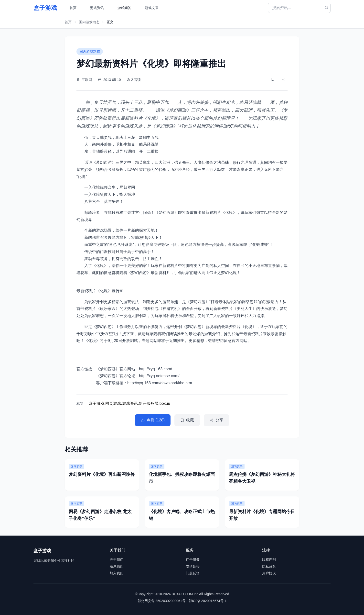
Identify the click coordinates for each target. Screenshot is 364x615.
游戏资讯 (97, 8)
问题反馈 (193, 573)
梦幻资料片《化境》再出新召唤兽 (102, 474)
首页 (73, 8)
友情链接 (193, 566)
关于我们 (117, 560)
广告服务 (193, 560)
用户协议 (269, 573)
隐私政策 (269, 566)
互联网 (87, 80)
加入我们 (117, 573)
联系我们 (117, 566)
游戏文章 (152, 8)
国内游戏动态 (89, 22)
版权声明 (269, 560)
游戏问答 (124, 8)
